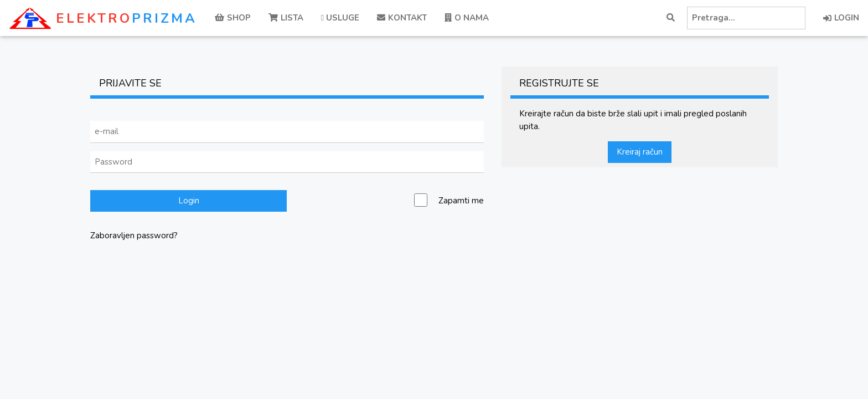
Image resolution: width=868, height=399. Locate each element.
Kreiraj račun (640, 152)
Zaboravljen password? (134, 236)
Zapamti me (461, 201)
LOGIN (841, 18)
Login (189, 201)
